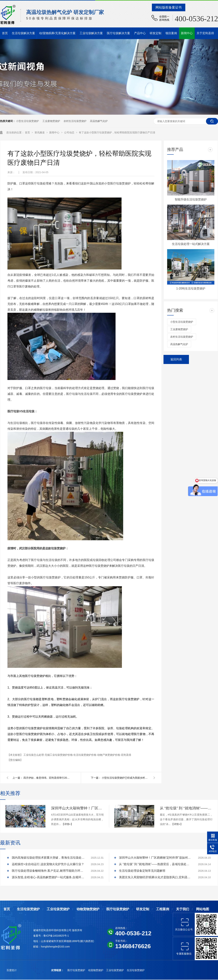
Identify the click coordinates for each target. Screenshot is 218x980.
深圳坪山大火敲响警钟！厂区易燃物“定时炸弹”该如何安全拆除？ (77, 808)
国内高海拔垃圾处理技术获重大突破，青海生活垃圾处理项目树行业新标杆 (48, 858)
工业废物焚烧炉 (51, 121)
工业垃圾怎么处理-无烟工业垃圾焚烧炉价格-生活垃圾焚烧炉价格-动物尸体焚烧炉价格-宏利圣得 (77, 755)
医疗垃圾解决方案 (118, 33)
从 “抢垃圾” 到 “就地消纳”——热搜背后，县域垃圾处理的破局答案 (186, 808)
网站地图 (203, 909)
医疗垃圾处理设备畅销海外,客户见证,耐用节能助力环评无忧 (48, 871)
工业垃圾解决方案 (91, 33)
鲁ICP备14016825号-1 (56, 936)
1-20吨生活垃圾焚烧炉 (191, 288)
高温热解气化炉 (99, 121)
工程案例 (163, 909)
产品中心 (140, 33)
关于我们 (183, 909)
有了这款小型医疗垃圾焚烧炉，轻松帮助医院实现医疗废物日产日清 (117, 132)
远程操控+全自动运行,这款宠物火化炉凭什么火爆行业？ (48, 864)
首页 (5, 33)
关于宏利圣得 (205, 33)
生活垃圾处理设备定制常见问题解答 (142, 871)
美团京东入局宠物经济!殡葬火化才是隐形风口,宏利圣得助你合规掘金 (155, 877)
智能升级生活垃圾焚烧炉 (191, 199)
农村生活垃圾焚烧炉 (75, 121)
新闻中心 (187, 33)
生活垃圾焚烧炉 (28, 909)
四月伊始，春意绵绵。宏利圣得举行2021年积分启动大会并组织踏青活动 (47, 778)
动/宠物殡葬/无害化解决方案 (57, 33)
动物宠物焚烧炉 (88, 909)
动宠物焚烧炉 (96, 970)
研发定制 (156, 33)
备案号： (38, 936)
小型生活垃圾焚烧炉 (27, 121)
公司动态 (70, 132)
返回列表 (176, 359)
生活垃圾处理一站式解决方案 (191, 244)
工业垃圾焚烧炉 (58, 909)
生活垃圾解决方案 (23, 33)
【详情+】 (67, 824)
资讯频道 (40, 132)
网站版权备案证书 (169, 7)
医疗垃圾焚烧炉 (118, 909)
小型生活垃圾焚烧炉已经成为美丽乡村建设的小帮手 (125, 778)
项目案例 (171, 33)
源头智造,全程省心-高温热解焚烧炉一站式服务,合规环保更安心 (48, 877)
